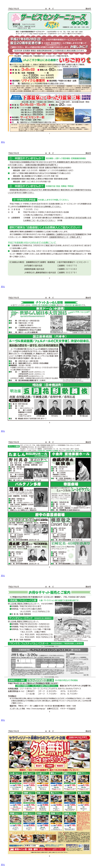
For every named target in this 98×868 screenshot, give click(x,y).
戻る (3, 142)
